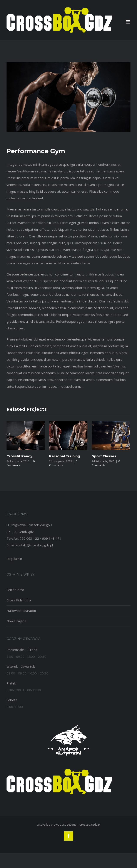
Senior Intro (15, 590)
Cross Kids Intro (19, 600)
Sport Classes (104, 456)
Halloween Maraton (21, 611)
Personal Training (65, 456)
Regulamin (14, 559)
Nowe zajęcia (16, 621)
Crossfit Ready (19, 456)
